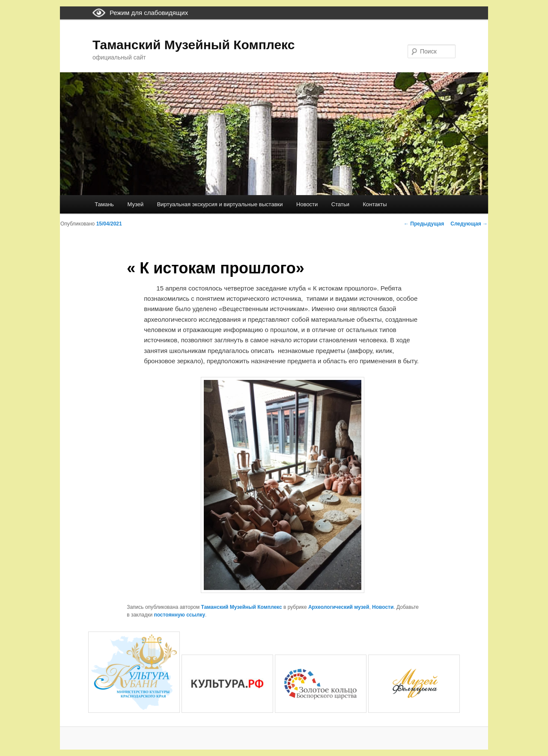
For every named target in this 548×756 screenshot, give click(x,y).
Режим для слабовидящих (149, 13)
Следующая (469, 224)
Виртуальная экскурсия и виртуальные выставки (220, 204)
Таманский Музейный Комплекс (194, 45)
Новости (307, 204)
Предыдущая (424, 224)
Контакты (375, 204)
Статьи (340, 204)
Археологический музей (339, 607)
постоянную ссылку (179, 615)
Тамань (104, 204)
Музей (135, 204)
